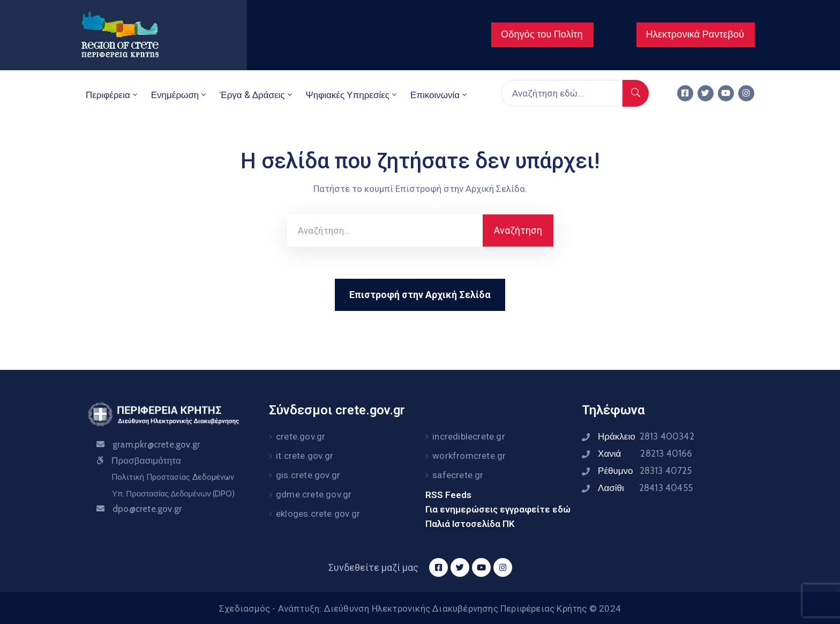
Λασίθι (645, 488)
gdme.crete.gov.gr (314, 494)
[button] (542, 35)
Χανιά (645, 454)
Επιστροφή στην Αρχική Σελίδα (420, 295)
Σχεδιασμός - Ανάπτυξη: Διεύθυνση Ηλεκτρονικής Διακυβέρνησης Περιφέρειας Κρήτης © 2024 (420, 608)
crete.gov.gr (301, 436)
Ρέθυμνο (645, 471)
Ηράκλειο (646, 436)
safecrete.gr (458, 475)
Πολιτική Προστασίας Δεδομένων (173, 477)
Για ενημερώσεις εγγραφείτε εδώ (498, 509)
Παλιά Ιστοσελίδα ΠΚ (470, 524)
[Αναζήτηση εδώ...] (562, 93)
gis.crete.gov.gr (308, 475)
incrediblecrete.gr (469, 436)
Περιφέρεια (112, 95)
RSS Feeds (448, 495)
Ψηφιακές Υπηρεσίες (352, 95)
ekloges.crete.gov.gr (318, 514)
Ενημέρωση (180, 95)
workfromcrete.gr (469, 456)
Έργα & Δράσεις (257, 95)
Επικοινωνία (440, 95)
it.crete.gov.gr (305, 456)
